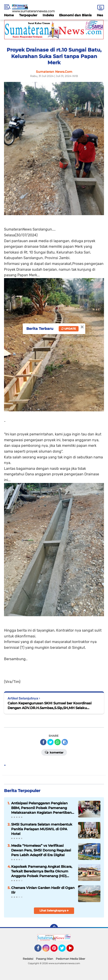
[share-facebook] (43, 742)
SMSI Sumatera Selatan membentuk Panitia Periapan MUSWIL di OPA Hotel (42, 829)
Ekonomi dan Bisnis (75, 15)
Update (69, 329)
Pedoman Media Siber (71, 959)
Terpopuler (28, 15)
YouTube (73, 950)
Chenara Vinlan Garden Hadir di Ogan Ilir (43, 890)
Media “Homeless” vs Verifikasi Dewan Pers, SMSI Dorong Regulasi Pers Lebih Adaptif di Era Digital (41, 850)
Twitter (64, 950)
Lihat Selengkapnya (54, 910)
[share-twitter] (50, 742)
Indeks (48, 15)
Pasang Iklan (45, 959)
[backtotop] (54, 928)
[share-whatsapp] (58, 742)
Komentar (54, 752)
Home (9, 15)
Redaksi (28, 959)
